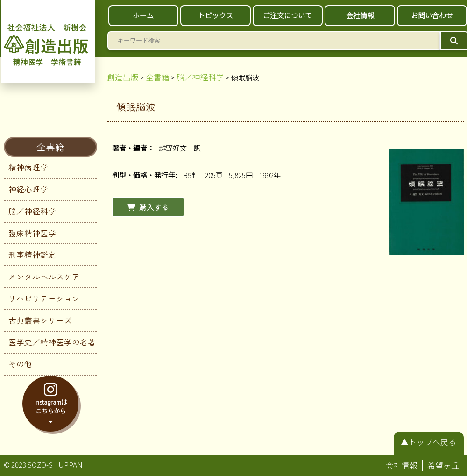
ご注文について (287, 15)
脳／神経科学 (32, 211)
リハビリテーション (44, 298)
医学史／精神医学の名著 (52, 342)
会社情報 (360, 15)
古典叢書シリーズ (40, 320)
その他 (20, 364)
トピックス (216, 15)
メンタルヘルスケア (44, 277)
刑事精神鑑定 (32, 255)
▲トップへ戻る (428, 442)
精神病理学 (28, 167)
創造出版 (123, 77)
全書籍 (50, 147)
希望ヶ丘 (443, 465)
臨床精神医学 (32, 233)
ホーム (143, 15)
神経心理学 (28, 189)
